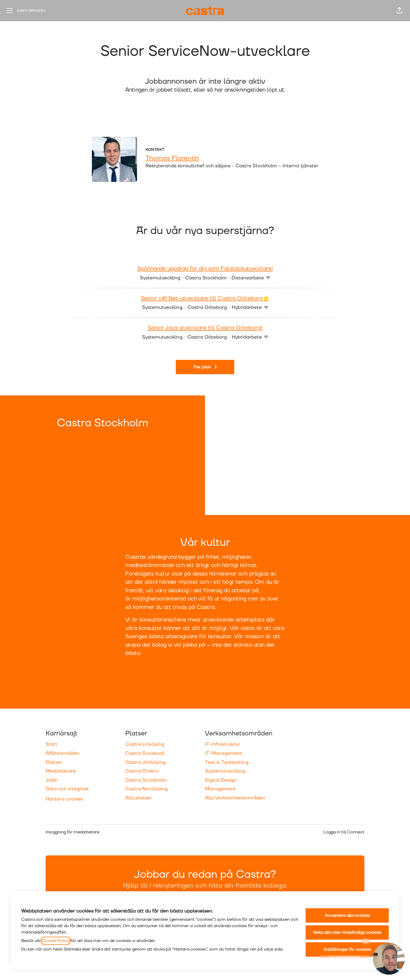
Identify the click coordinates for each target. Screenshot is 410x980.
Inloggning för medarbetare (72, 832)
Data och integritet (67, 789)
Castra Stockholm (146, 780)
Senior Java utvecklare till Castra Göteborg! (205, 328)
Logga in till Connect (344, 832)
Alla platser (138, 798)
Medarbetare (61, 771)
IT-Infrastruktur (223, 744)
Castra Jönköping (146, 762)
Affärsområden (63, 753)
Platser (54, 762)
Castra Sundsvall (145, 753)
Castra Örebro (142, 771)
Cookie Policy (56, 941)
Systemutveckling (225, 771)
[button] (399, 11)
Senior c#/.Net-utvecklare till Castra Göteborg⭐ (205, 299)
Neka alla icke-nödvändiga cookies (347, 932)
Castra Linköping (145, 744)
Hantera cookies (64, 799)
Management (220, 789)
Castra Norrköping (146, 789)
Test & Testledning (227, 762)
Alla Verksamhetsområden (235, 798)
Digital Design (221, 780)
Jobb (51, 780)
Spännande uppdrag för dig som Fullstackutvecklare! (205, 269)
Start (52, 744)
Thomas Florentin (172, 158)
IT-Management (224, 753)
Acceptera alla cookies (347, 915)
